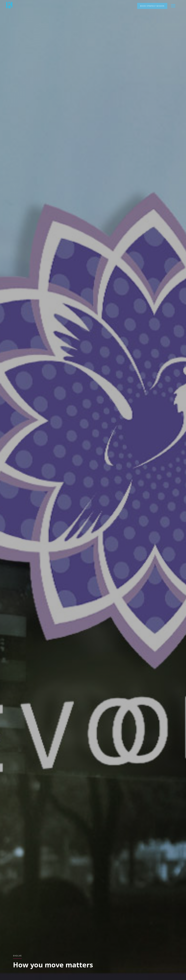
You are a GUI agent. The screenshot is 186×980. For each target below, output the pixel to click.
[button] (173, 6)
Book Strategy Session (152, 6)
